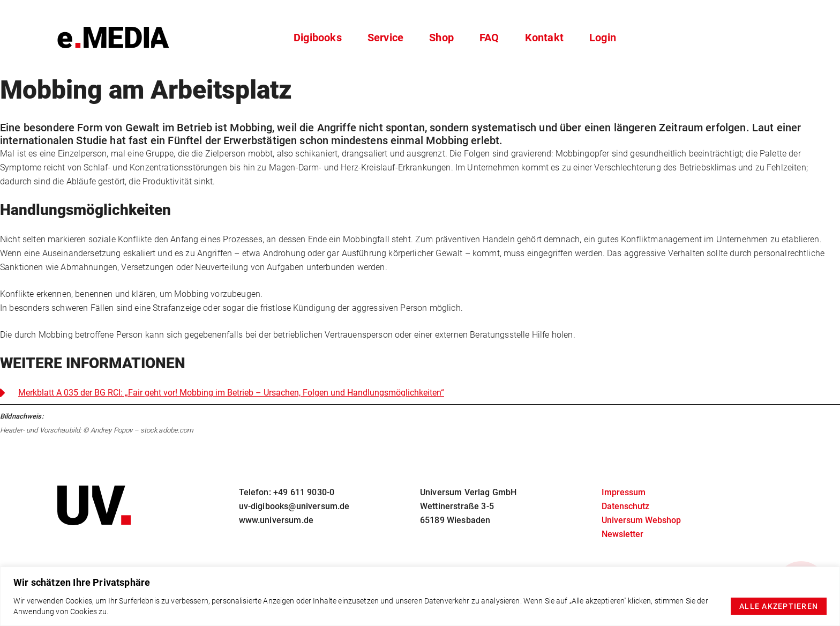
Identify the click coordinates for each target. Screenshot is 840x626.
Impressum (624, 492)
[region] (420, 596)
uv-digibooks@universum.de (294, 506)
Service (385, 38)
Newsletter (622, 534)
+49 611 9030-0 (304, 492)
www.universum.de (276, 520)
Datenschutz (625, 506)
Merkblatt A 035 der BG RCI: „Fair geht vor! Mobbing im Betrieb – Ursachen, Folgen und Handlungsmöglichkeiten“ (231, 393)
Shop (441, 38)
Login (603, 38)
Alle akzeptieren (779, 606)
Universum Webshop (641, 520)
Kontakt (544, 38)
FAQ (489, 38)
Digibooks (318, 38)
